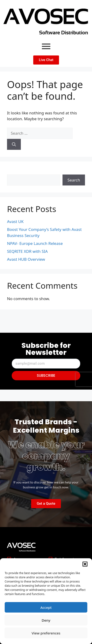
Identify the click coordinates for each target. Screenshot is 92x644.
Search (13, 171)
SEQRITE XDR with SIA (27, 251)
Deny (46, 620)
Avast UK (15, 221)
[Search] (14, 144)
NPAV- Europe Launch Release (35, 243)
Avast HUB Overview (26, 259)
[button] (85, 564)
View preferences (46, 633)
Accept (46, 607)
